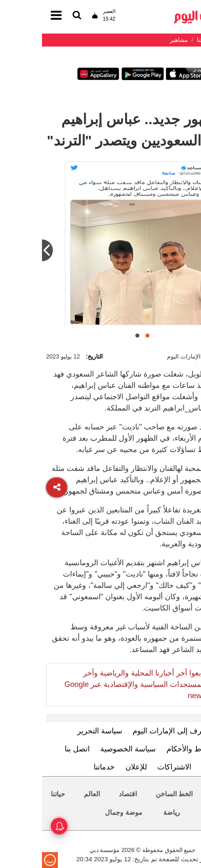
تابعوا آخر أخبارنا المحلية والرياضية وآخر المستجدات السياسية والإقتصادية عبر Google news (93, 684)
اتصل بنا (35, 749)
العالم (50, 794)
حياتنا (16, 794)
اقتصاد (86, 794)
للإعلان (94, 767)
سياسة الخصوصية (86, 749)
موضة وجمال (81, 812)
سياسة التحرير (58, 731)
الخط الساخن (132, 794)
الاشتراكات (132, 767)
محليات (180, 794)
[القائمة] (35, 16)
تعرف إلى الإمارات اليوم (128, 731)
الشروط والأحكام (151, 749)
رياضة (130, 812)
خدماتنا (62, 767)
